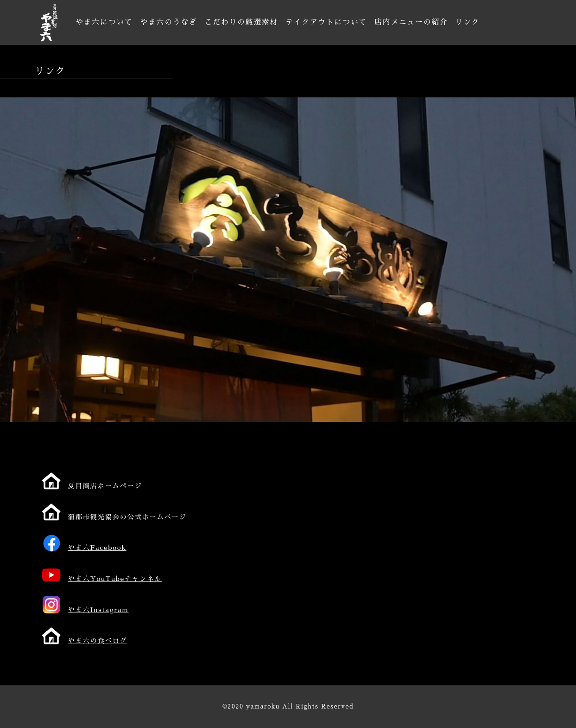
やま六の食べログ (98, 641)
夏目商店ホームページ (105, 486)
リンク (467, 22)
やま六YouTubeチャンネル (115, 579)
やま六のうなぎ (168, 22)
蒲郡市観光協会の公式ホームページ (127, 517)
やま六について (104, 22)
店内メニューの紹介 (411, 22)
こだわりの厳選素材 (241, 22)
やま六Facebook (97, 548)
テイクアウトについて (326, 22)
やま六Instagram (98, 610)
